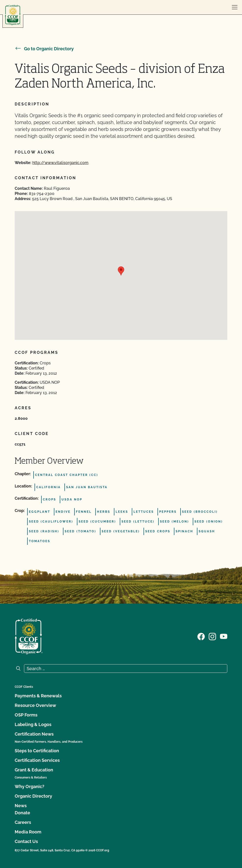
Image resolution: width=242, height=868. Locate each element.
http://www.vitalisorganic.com (60, 163)
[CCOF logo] (13, 15)
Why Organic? (30, 786)
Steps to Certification (37, 751)
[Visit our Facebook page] (201, 636)
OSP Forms (26, 715)
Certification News (34, 734)
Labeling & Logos (33, 724)
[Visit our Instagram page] (212, 636)
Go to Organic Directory (44, 49)
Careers (23, 822)
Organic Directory (33, 796)
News (21, 806)
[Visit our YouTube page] (224, 636)
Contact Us (26, 841)
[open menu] (235, 7)
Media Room (28, 832)
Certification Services (37, 760)
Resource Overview (35, 705)
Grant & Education (34, 770)
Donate (22, 813)
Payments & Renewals (38, 696)
